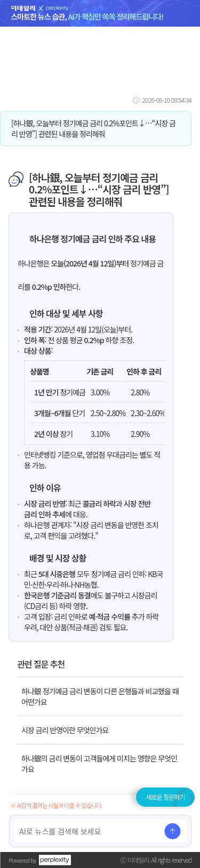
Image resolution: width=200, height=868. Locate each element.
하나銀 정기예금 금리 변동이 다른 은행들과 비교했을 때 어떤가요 (100, 696)
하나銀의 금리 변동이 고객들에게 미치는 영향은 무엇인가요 (99, 764)
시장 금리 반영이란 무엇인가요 (65, 730)
